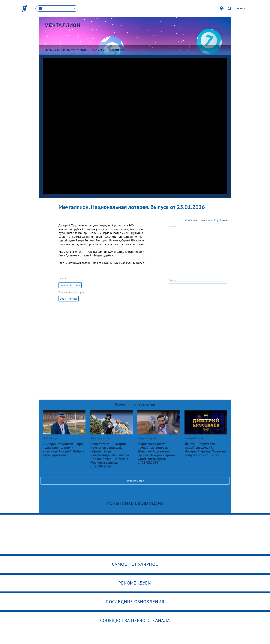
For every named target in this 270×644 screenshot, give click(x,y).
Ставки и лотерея (69, 299)
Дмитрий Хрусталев (70, 285)
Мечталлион (62, 25)
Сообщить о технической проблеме (206, 220)
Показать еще (135, 481)
